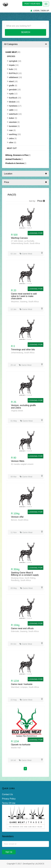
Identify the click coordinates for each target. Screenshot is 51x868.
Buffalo (13, 73)
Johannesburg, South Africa (23, 353)
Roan (10, 130)
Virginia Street (17, 411)
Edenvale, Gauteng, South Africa (25, 631)
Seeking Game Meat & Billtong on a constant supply (25, 574)
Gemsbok (12, 90)
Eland (11, 81)
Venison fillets (18, 461)
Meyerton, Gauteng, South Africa (25, 302)
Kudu (10, 69)
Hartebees (12, 106)
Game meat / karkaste (22, 684)
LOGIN (36, 11)
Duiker (11, 118)
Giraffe (11, 85)
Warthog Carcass (19, 238)
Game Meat (26, 254)
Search (26, 32)
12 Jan (14, 309)
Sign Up (9, 852)
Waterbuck (13, 114)
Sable (10, 110)
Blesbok (11, 102)
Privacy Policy (9, 799)
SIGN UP (45, 11)
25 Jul (13, 365)
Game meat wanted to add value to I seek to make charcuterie (24, 296)
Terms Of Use (9, 803)
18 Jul (13, 760)
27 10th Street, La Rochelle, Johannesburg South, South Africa (25, 242)
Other (10, 142)
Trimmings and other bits (23, 350)
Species (11, 56)
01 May (14, 421)
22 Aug (14, 700)
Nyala (10, 94)
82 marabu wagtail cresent (22, 464)
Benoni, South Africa (20, 520)
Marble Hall (16, 748)
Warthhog (12, 134)
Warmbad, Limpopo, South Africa (25, 687)
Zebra (11, 138)
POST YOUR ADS (32, 4)
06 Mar (14, 477)
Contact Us (7, 794)
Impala (11, 65)
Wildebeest (13, 77)
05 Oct (14, 644)
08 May (14, 588)
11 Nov (14, 532)
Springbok (12, 61)
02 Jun (14, 254)
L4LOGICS (39, 864)
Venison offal (17, 517)
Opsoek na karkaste (21, 745)
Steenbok (12, 122)
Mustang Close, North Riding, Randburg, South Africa (23, 579)
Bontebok (12, 126)
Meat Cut (12, 148)
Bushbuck (12, 98)
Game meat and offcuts (22, 628)
